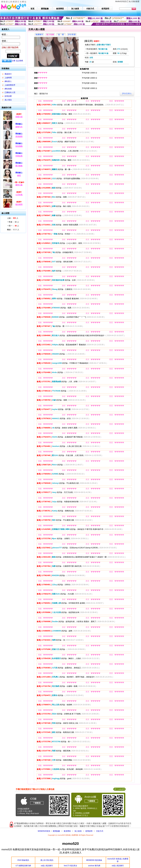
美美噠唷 (19, 136)
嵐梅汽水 (19, 127)
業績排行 (8, 74)
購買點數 (56, 831)
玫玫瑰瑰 (19, 146)
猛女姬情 (19, 204)
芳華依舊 (19, 156)
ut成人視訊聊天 (47, 866)
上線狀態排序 (10, 85)
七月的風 (19, 195)
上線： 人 (13, 218)
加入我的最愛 (134, 1)
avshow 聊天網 (94, 866)
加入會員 (78, 831)
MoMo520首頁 (121, 1)
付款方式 (100, 831)
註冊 (13, 61)
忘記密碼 (19, 61)
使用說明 (89, 831)
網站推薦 (8, 89)
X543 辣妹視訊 (23, 860)
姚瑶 (19, 175)
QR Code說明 (119, 789)
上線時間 (8, 78)
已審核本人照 (10, 92)
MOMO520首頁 (44, 831)
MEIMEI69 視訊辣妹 (94, 860)
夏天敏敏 (19, 166)
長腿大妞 (19, 117)
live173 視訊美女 (70, 866)
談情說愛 (8, 96)
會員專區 (67, 831)
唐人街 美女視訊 (47, 860)
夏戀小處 (19, 185)
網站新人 (8, 81)
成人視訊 (8, 100)
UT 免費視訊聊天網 (23, 866)
